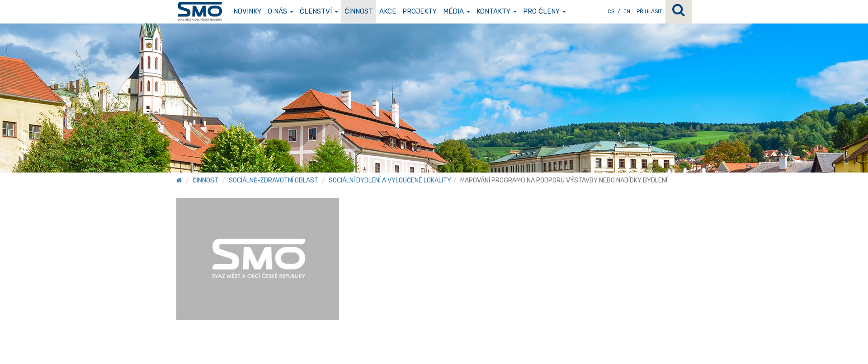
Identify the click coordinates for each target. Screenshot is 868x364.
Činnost (359, 11)
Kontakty (497, 11)
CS (611, 11)
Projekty (420, 11)
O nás (281, 11)
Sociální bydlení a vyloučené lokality (390, 180)
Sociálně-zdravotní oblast (274, 180)
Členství (319, 11)
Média (457, 11)
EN (627, 11)
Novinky (247, 11)
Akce (388, 11)
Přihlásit (649, 11)
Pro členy (545, 11)
